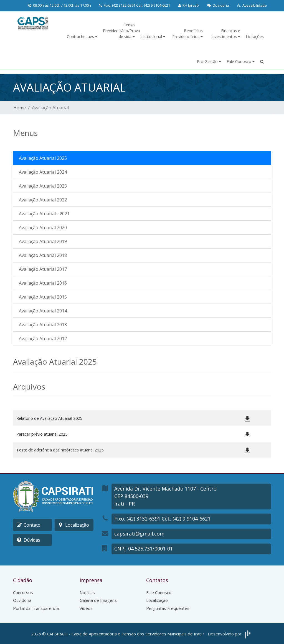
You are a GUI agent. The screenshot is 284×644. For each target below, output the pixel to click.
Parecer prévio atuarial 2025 (42, 434)
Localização (157, 600)
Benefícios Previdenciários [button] (187, 34)
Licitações (255, 36)
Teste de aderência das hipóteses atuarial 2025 (60, 450)
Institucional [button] (153, 36)
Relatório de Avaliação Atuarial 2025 (49, 418)
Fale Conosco (159, 592)
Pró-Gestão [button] (209, 61)
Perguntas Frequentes (168, 608)
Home (20, 108)
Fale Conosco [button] (241, 61)
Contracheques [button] (82, 36)
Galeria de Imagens (98, 600)
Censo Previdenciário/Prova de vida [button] (120, 31)
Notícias (87, 592)
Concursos (23, 592)
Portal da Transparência (36, 608)
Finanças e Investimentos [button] (226, 34)
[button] (252, 6)
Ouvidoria (22, 600)
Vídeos (86, 608)
